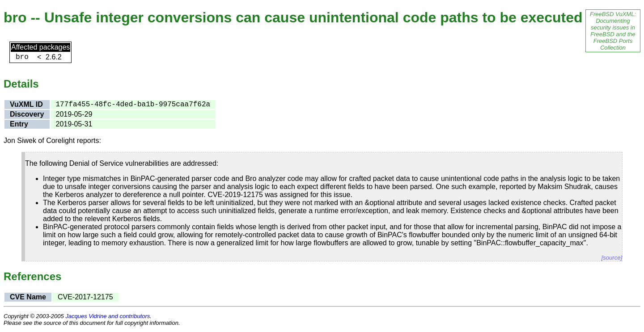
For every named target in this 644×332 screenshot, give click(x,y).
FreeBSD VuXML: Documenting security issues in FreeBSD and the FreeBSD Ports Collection (613, 31)
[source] (612, 258)
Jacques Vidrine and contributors (108, 316)
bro (22, 57)
